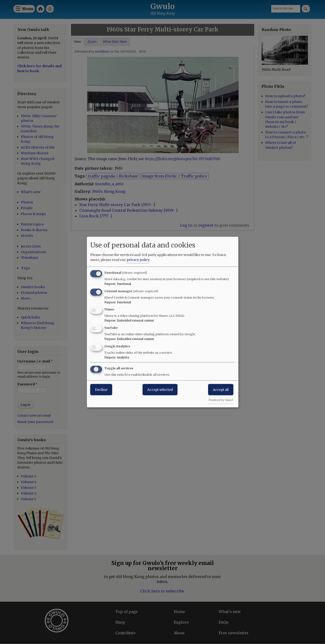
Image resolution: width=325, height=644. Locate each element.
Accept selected (160, 389)
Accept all (221, 389)
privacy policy (138, 260)
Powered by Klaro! (221, 400)
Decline (101, 389)
